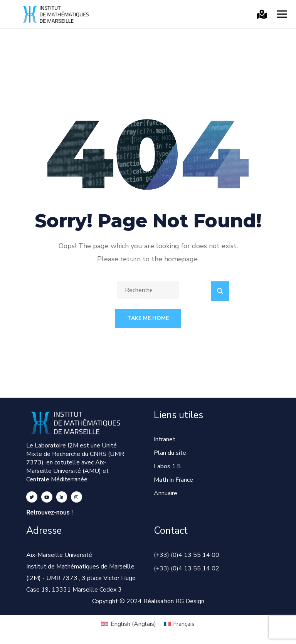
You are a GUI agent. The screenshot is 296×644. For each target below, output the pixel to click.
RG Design (190, 601)
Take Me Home (148, 318)
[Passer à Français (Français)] (179, 624)
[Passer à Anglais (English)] (129, 624)
